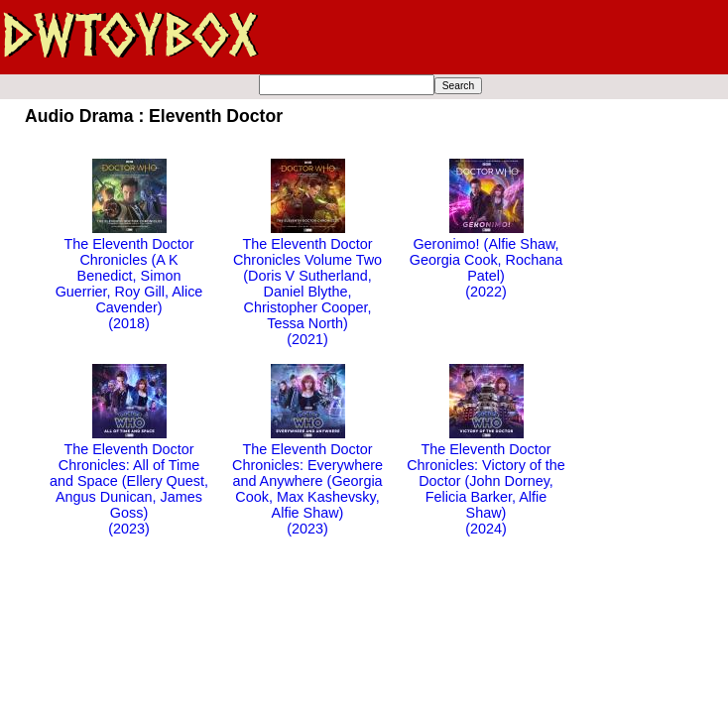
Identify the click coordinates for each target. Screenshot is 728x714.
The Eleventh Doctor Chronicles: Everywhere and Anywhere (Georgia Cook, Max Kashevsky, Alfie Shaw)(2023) (307, 481)
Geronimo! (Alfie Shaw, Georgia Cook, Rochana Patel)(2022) (486, 260)
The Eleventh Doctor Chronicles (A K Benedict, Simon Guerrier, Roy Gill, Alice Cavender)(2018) (129, 276)
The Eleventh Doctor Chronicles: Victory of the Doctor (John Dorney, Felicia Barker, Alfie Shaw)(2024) (486, 481)
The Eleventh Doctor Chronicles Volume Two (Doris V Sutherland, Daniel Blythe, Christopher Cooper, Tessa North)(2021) (307, 284)
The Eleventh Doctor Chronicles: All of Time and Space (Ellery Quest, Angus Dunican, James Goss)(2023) (129, 481)
